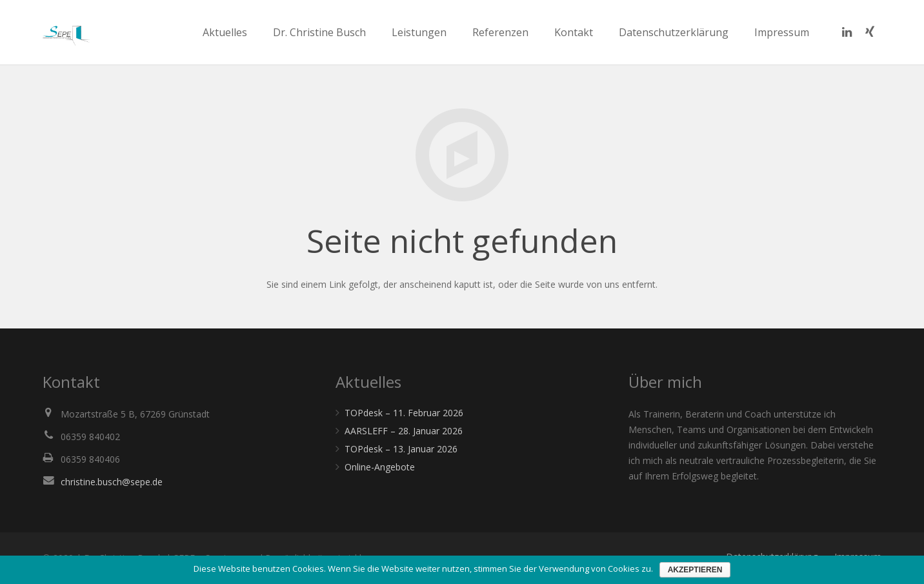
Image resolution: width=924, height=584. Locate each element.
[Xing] (870, 32)
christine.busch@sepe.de (112, 482)
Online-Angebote (380, 467)
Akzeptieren (695, 570)
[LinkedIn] (847, 32)
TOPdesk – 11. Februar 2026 (404, 413)
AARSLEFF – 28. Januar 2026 (404, 431)
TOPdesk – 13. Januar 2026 (401, 449)
